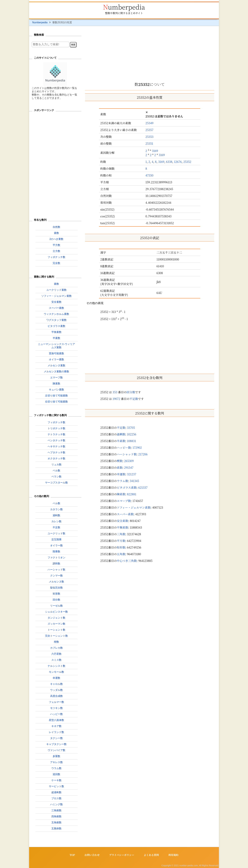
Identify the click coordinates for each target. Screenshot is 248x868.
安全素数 (122, 521)
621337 (143, 487)
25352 (187, 162)
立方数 (56, 251)
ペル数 (56, 471)
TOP (72, 855)
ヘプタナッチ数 (56, 452)
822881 (132, 494)
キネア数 (56, 726)
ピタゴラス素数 (127, 487)
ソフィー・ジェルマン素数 (134, 507)
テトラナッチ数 (56, 434)
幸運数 (121, 474)
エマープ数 (124, 501)
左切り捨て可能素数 (56, 396)
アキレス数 (56, 762)
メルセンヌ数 (56, 582)
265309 (129, 461)
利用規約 (174, 855)
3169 (155, 151)
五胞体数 (56, 828)
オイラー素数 (56, 359)
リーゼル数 (56, 606)
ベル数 (56, 503)
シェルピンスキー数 (56, 612)
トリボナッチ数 (56, 428)
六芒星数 (56, 654)
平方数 (121, 541)
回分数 (131, 392)
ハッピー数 (124, 447)
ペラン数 (56, 477)
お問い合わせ (92, 855)
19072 (116, 399)
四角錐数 (56, 816)
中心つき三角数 (127, 561)
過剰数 (121, 434)
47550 (149, 175)
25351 (149, 143)
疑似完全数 (56, 588)
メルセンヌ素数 (56, 365)
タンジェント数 (56, 618)
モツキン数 (56, 708)
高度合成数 (56, 696)
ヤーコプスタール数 (56, 483)
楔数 (120, 461)
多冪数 (56, 756)
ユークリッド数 (56, 533)
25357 (149, 130)
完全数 (56, 263)
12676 (178, 162)
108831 (132, 441)
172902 (137, 447)
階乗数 (56, 551)
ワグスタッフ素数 (56, 320)
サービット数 (56, 786)
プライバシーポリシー (122, 855)
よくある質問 (151, 855)
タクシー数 (56, 738)
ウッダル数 (56, 690)
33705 (131, 428)
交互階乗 (56, 539)
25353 (149, 137)
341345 (135, 481)
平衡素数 (122, 527)
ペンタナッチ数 (56, 440)
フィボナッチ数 (56, 257)
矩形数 (121, 547)
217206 (143, 454)
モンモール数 (56, 672)
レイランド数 (56, 732)
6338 (169, 162)
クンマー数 (56, 576)
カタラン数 (56, 509)
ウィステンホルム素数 (56, 314)
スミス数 (56, 660)
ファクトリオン (56, 558)
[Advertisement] (150, 53)
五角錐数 (56, 822)
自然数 (56, 227)
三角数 (121, 534)
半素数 (121, 441)
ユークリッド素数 (56, 290)
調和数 (56, 564)
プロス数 (56, 798)
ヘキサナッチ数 (56, 446)
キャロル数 (56, 684)
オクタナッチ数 (56, 458)
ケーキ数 (56, 780)
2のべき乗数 (57, 239)
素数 (120, 467)
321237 (132, 474)
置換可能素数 (56, 353)
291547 (129, 467)
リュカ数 (56, 465)
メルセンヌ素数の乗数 (56, 371)
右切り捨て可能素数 (56, 402)
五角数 (121, 554)
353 (115, 392)
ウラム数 (122, 481)
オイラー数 (56, 545)
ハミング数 (56, 804)
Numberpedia (124, 7)
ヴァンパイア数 (56, 750)
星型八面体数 (56, 720)
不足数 (134, 399)
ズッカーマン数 (56, 624)
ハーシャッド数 (127, 454)
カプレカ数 (56, 648)
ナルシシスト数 (56, 666)
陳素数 (121, 494)
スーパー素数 (125, 514)
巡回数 (56, 774)
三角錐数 (56, 810)
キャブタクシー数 (56, 744)
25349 (149, 123)
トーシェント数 (56, 630)
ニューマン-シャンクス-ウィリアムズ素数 (57, 346)
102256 (132, 434)
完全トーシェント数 (56, 636)
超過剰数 (56, 792)
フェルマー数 (56, 702)
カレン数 (56, 521)
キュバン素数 (56, 390)
